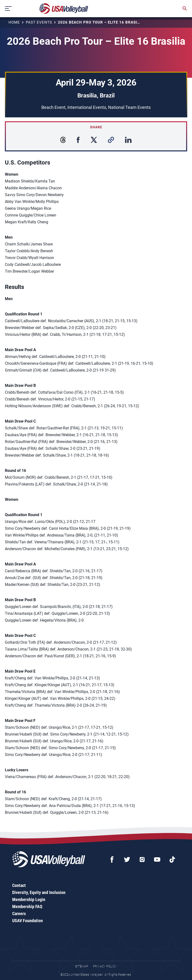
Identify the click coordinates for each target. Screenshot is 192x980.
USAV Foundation (27, 921)
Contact (19, 885)
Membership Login (29, 899)
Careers (19, 914)
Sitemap (82, 966)
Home (14, 22)
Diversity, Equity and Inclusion (39, 892)
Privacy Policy (105, 966)
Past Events (39, 22)
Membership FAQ (27, 906)
